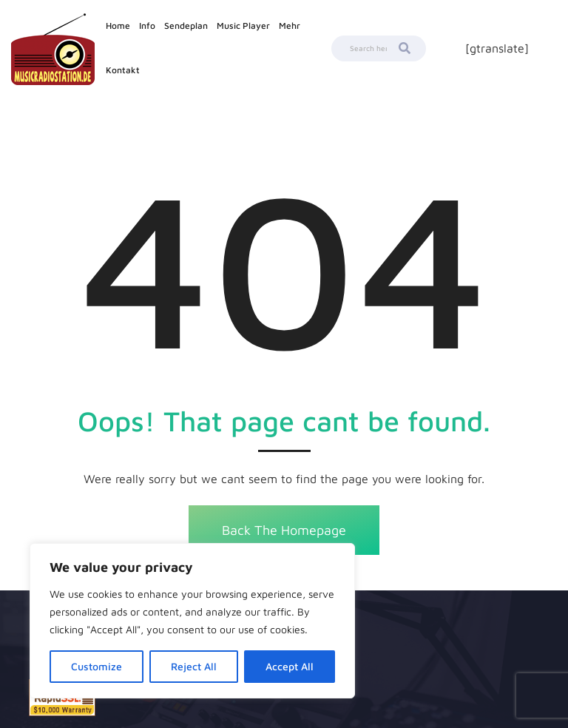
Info (147, 26)
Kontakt (123, 70)
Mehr (290, 26)
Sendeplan (186, 26)
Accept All (290, 666)
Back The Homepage (284, 530)
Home (118, 26)
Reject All (194, 666)
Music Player (243, 26)
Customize (97, 666)
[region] (192, 621)
